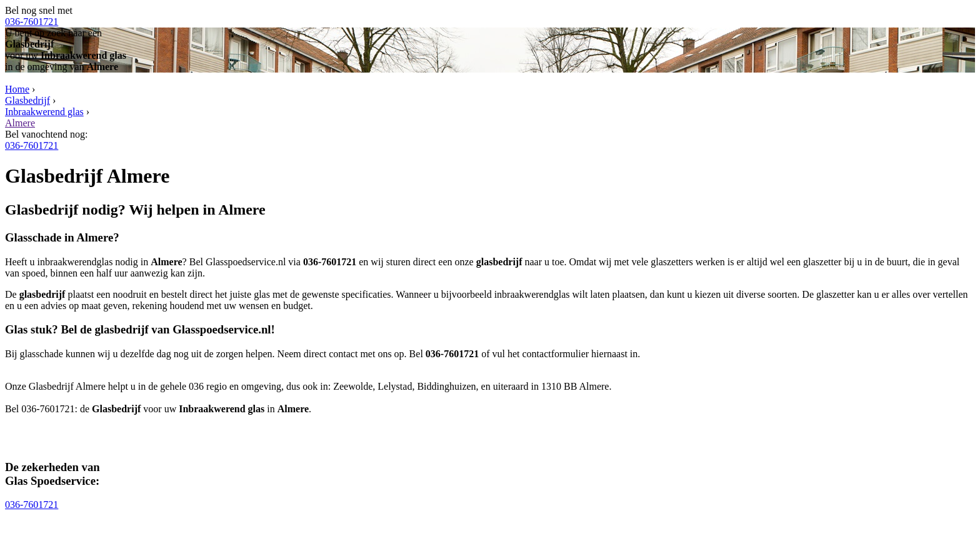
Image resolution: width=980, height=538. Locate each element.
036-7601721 (32, 22)
